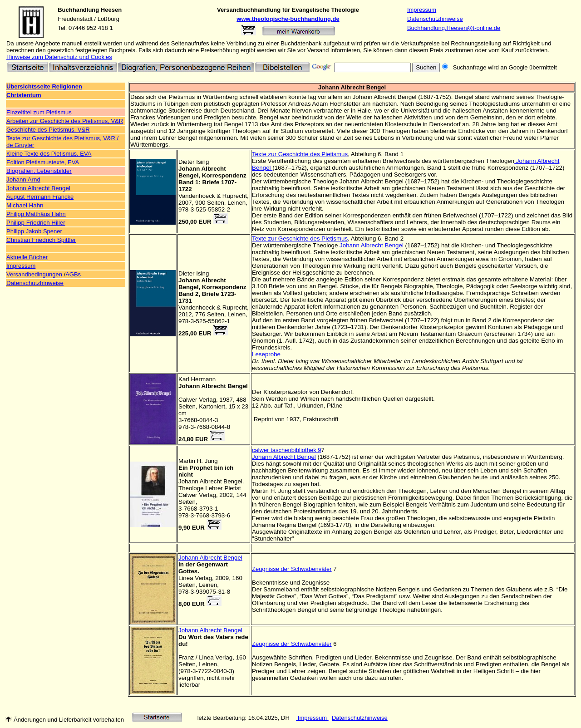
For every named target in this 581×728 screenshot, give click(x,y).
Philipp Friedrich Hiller (36, 223)
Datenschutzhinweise (435, 19)
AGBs (73, 274)
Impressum (422, 10)
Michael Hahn (25, 205)
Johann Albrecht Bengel (38, 188)
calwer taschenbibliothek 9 (286, 450)
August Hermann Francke (40, 197)
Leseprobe (266, 354)
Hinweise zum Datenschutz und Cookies (59, 57)
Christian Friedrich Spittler (41, 240)
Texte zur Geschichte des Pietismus (300, 154)
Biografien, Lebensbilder (39, 171)
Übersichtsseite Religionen (44, 86)
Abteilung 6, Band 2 (377, 239)
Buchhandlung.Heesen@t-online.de (454, 28)
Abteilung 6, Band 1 (377, 154)
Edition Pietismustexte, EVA (43, 162)
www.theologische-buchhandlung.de (288, 19)
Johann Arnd (23, 180)
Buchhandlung (78, 10)
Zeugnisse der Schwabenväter (292, 569)
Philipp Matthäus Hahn (36, 214)
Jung (211, 461)
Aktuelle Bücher (27, 257)
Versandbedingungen (34, 274)
